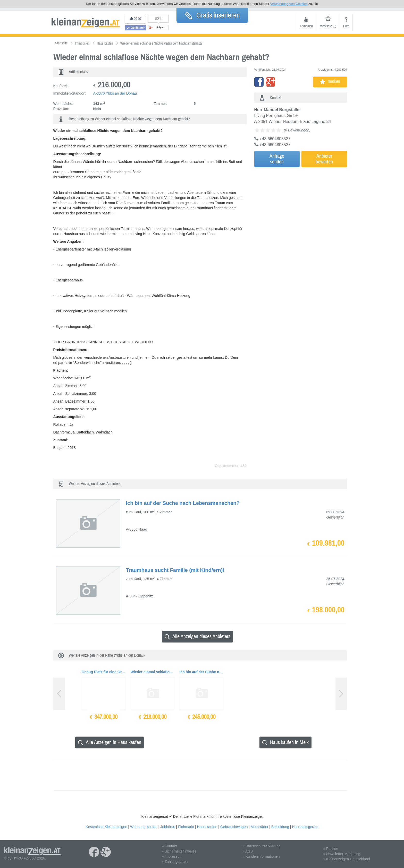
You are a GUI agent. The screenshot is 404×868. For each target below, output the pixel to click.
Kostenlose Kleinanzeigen (107, 827)
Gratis (212, 15)
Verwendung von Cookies (289, 4)
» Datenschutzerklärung (262, 846)
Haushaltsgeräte (305, 827)
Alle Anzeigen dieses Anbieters (197, 636)
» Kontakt (169, 846)
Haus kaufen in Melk (285, 742)
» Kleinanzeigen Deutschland (346, 859)
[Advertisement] (299, 205)
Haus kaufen (207, 827)
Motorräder (259, 827)
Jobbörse (168, 827)
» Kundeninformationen (261, 856)
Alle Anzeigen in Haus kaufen (110, 742)
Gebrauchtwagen (234, 827)
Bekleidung (280, 827)
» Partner (331, 849)
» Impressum (172, 856)
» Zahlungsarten (175, 862)
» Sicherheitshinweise (179, 851)
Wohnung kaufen (144, 827)
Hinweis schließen (317, 4)
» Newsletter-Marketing (342, 854)
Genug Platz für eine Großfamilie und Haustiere (104, 672)
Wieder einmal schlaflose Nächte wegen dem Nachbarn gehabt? (153, 672)
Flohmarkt (186, 827)
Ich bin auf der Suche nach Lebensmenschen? (201, 672)
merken (330, 82)
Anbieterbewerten (324, 159)
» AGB (248, 851)
